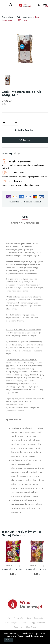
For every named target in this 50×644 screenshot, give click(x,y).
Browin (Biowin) (13, 566)
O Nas (23, 623)
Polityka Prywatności (15, 618)
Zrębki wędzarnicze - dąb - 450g (13, 569)
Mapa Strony (31, 627)
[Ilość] (10, 122)
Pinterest (22, 154)
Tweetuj (19, 154)
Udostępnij (15, 154)
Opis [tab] (25, 217)
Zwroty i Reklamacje (35, 618)
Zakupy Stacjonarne (37, 623)
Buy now (25, 140)
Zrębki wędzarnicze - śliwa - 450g (37, 569)
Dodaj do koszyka (24, 130)
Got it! (8, 640)
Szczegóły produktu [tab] (25, 223)
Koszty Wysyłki (11, 623)
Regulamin (18, 627)
